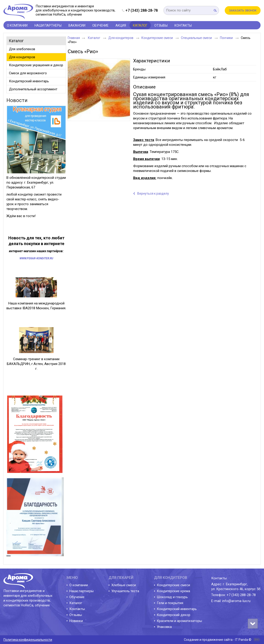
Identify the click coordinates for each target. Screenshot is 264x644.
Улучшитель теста (125, 591)
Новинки (76, 621)
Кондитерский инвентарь (177, 609)
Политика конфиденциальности (28, 640)
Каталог (140, 25)
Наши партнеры (81, 591)
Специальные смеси (197, 38)
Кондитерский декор (174, 615)
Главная (74, 38)
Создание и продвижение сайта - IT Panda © (218, 640)
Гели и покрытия (170, 603)
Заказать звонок (243, 10)
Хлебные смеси (124, 585)
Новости (17, 100)
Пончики (227, 38)
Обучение (77, 597)
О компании (79, 585)
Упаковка (164, 627)
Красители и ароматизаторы (179, 621)
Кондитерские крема (173, 591)
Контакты (77, 609)
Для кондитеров (121, 38)
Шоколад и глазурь (172, 597)
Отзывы (76, 615)
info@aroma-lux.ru (236, 601)
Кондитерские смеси (157, 38)
